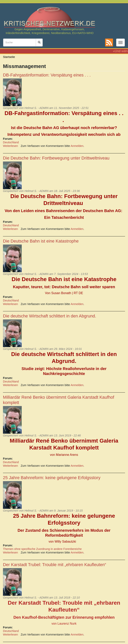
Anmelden (77, 146)
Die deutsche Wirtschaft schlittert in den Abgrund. (50, 316)
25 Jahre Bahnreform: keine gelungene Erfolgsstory (52, 478)
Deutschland (11, 142)
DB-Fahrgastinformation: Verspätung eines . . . (47, 75)
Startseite (9, 57)
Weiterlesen (10, 146)
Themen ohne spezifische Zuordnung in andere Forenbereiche (42, 549)
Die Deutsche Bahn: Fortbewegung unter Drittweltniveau (56, 158)
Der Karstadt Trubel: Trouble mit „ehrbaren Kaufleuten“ (55, 565)
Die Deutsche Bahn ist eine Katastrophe (41, 241)
